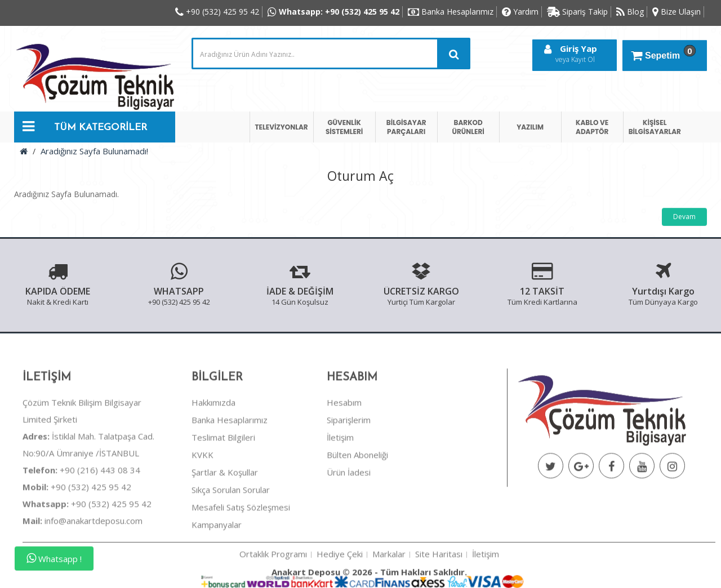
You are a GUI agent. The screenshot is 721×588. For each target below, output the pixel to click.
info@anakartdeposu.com (94, 564)
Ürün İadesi (349, 516)
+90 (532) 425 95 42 (77, 531)
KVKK (202, 498)
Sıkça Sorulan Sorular (231, 533)
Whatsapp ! (54, 558)
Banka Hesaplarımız (230, 464)
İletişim (340, 481)
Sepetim (662, 53)
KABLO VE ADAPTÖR (592, 127)
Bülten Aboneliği (357, 498)
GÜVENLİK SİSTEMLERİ (344, 127)
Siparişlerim (349, 464)
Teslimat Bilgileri (223, 481)
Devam (684, 217)
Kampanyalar (217, 568)
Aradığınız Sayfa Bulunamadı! (94, 151)
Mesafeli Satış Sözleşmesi (241, 551)
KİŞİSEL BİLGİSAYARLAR (655, 127)
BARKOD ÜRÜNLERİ (468, 127)
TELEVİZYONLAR (282, 127)
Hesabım (344, 446)
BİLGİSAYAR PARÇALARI (406, 127)
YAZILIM (530, 127)
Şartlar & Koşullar (225, 516)
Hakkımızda (213, 446)
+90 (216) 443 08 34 (81, 514)
